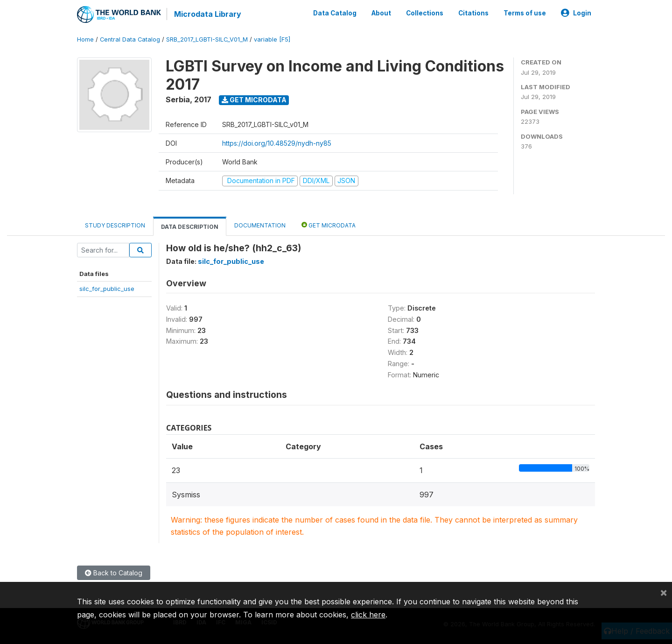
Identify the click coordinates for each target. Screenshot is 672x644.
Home (85, 39)
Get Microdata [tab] (329, 225)
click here (368, 615)
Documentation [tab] (260, 225)
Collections (425, 13)
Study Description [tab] (115, 225)
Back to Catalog (114, 573)
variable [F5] (272, 39)
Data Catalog (335, 13)
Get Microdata (254, 100)
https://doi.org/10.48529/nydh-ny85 (277, 143)
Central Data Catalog (130, 39)
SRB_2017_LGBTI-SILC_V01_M (207, 39)
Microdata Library (208, 14)
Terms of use (525, 13)
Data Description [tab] (190, 227)
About (381, 13)
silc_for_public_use (107, 289)
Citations (473, 13)
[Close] (664, 592)
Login (576, 13)
